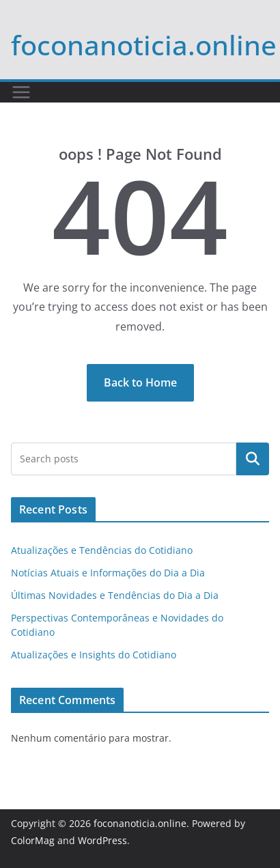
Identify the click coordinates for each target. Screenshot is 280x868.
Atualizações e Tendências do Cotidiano (102, 550)
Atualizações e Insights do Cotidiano (94, 655)
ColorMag (33, 840)
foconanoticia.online (144, 45)
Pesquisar (253, 459)
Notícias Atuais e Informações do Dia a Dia (108, 573)
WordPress (102, 840)
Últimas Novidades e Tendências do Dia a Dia (115, 595)
